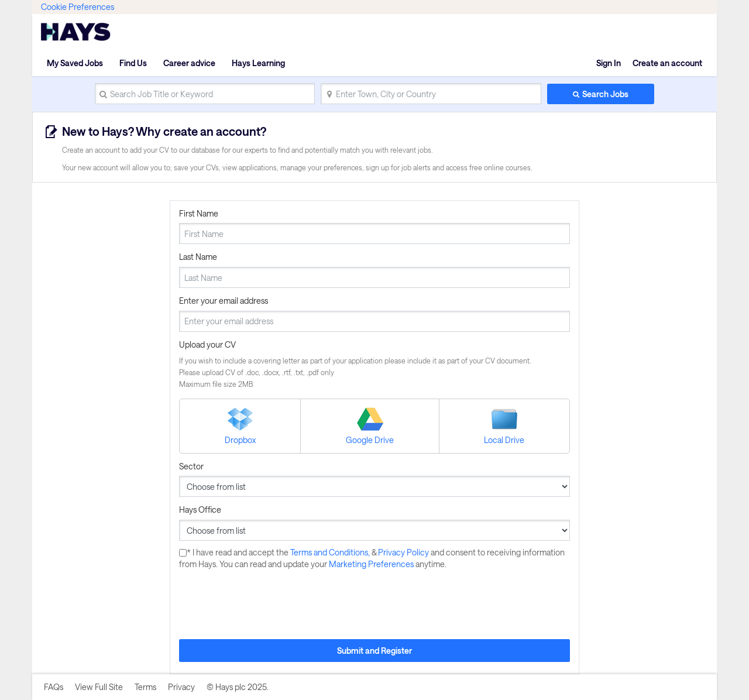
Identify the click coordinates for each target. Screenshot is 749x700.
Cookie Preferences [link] (78, 7)
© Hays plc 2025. (238, 687)
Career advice (189, 63)
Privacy (181, 687)
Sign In (609, 63)
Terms (145, 687)
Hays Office (200, 509)
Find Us (133, 63)
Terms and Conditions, (331, 552)
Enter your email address (224, 301)
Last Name (198, 257)
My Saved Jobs (75, 63)
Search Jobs (605, 94)
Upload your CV (207, 344)
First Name (199, 213)
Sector (191, 466)
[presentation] (268, 605)
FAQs (54, 687)
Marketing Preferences (372, 564)
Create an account (667, 63)
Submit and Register (374, 651)
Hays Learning (258, 63)
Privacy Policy (404, 552)
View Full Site (99, 687)
